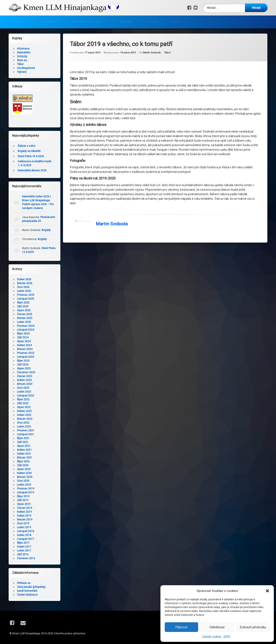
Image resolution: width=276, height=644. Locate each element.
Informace (23, 49)
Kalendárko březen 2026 (32, 170)
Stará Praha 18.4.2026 (31, 156)
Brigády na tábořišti (29, 151)
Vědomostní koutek (87, 22)
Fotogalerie (50, 22)
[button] (267, 591)
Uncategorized (26, 68)
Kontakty (152, 22)
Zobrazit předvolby (253, 627)
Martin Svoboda (152, 53)
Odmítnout (217, 627)
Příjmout (181, 627)
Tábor (167, 53)
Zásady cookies (212, 636)
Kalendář (126, 22)
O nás (19, 22)
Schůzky (22, 56)
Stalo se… (23, 60)
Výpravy (22, 72)
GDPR (227, 636)
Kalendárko (24, 53)
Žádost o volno (27, 146)
